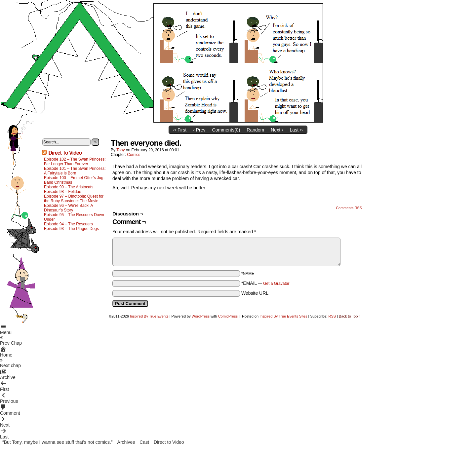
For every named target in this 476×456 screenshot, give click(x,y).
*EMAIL (265, 283)
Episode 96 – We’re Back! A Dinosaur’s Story (68, 208)
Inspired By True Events (149, 316)
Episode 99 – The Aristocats (69, 187)
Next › (277, 130)
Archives (126, 442)
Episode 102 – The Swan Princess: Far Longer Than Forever (75, 162)
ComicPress (228, 316)
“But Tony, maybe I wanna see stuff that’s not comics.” (58, 442)
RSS (332, 316)
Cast (144, 442)
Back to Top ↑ (350, 316)
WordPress (201, 316)
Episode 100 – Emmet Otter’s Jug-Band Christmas (74, 180)
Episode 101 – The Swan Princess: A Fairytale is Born (75, 171)
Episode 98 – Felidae (63, 192)
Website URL (255, 293)
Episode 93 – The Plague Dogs (71, 229)
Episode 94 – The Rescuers (68, 224)
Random (255, 130)
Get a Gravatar (276, 284)
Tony (120, 150)
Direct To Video (65, 153)
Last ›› (297, 130)
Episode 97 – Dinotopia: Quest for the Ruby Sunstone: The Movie (74, 199)
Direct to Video (169, 442)
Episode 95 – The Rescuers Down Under (74, 217)
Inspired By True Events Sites (283, 316)
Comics (134, 155)
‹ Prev (199, 130)
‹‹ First (180, 130)
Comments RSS (349, 208)
